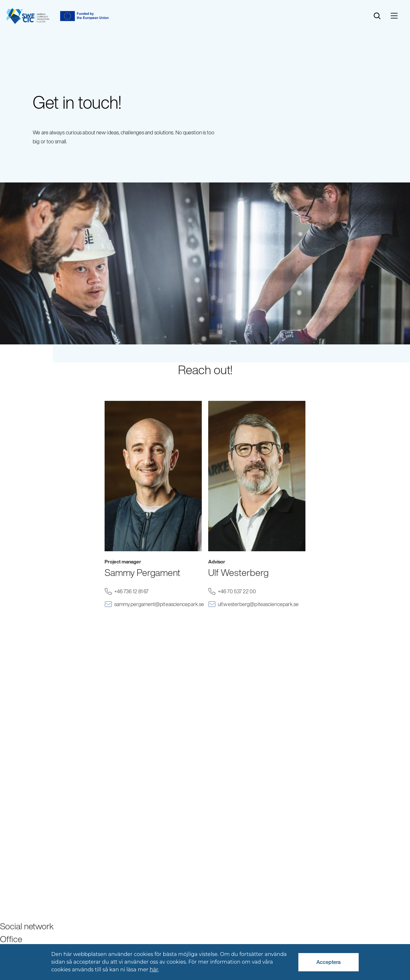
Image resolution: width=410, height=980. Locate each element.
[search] (377, 16)
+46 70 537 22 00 (246, 591)
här (154, 970)
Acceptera (329, 962)
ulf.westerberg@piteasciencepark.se (262, 604)
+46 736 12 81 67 (141, 591)
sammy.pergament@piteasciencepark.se (158, 604)
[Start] (28, 16)
